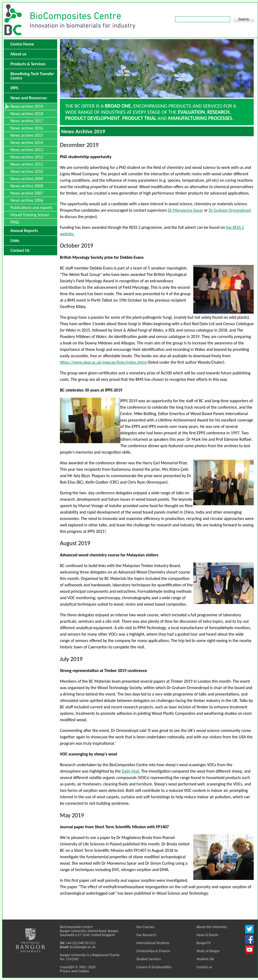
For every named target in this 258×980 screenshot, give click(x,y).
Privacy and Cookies (74, 971)
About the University (212, 927)
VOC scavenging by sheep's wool (88, 754)
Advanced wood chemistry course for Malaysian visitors (109, 555)
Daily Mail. (131, 771)
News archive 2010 (27, 171)
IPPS (14, 88)
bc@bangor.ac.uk (83, 947)
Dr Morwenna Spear (185, 210)
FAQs (15, 222)
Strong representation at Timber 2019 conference (103, 671)
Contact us (204, 967)
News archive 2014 (27, 143)
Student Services (149, 959)
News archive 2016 (27, 128)
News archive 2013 (27, 150)
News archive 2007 (27, 193)
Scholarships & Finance (153, 951)
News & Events (207, 935)
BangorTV (204, 943)
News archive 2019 (27, 106)
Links (15, 240)
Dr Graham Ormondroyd (230, 210)
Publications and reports (32, 208)
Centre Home (22, 44)
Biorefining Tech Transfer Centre (32, 76)
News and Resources (29, 98)
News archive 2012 (27, 157)
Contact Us (20, 250)
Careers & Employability (154, 967)
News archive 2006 (27, 200)
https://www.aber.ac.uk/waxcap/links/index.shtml (103, 362)
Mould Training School (30, 215)
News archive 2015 (27, 135)
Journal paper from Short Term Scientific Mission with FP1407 (114, 827)
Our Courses (145, 927)
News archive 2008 (27, 186)
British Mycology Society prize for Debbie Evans (102, 257)
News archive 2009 (27, 179)
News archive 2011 (27, 164)
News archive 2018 (27, 114)
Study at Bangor (208, 951)
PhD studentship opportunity (86, 157)
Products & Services (28, 64)
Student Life (205, 959)
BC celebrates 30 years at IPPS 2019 (91, 390)
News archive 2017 (27, 121)
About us (18, 54)
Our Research (146, 935)
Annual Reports (24, 231)
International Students (153, 943)
